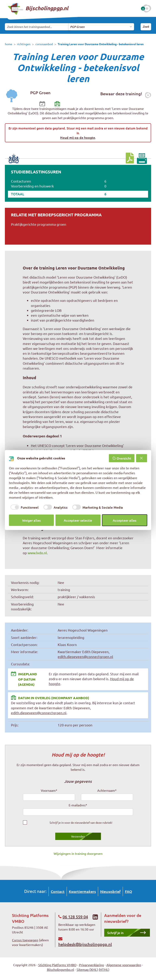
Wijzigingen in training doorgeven (78, 853)
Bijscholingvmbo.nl (60, 969)
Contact (58, 891)
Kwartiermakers (82, 891)
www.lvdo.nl (37, 553)
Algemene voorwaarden (124, 965)
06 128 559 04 (75, 917)
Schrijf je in (115, 933)
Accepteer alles (125, 520)
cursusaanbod (44, 44)
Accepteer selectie (78, 520)
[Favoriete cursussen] (147, 9)
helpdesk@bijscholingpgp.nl (85, 944)
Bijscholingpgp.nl (38, 9)
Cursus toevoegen (25, 940)
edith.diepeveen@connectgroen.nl (85, 656)
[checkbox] (24, 507)
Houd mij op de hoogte (78, 137)
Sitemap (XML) (87, 969)
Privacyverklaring (91, 965)
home (9, 44)
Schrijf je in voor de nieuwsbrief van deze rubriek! (81, 822)
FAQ (128, 891)
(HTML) (104, 969)
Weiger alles (31, 520)
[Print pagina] (142, 159)
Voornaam (49, 790)
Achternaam (107, 790)
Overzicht (122, 458)
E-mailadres (78, 805)
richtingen (24, 44)
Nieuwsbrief (110, 891)
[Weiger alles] (142, 458)
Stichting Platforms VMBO (57, 965)
